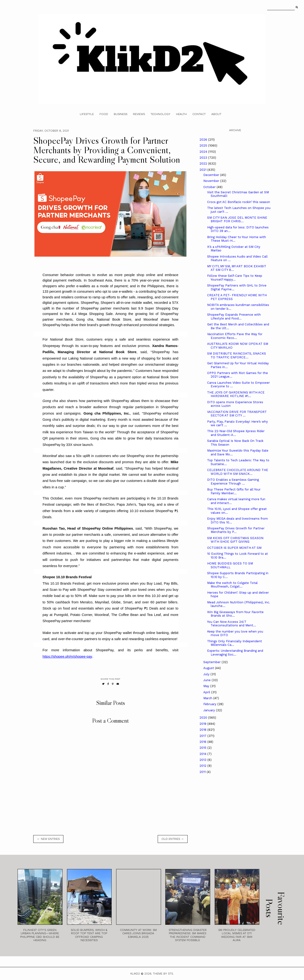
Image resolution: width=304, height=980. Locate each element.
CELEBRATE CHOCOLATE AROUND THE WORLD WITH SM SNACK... (238, 472)
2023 (204, 158)
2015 (203, 748)
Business (121, 114)
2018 (203, 730)
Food (104, 114)
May (207, 686)
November (212, 181)
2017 (203, 736)
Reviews (139, 114)
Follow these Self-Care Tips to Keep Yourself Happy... (235, 278)
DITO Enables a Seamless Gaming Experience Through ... (233, 482)
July (207, 674)
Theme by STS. (163, 974)
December (212, 175)
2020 (204, 718)
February (210, 704)
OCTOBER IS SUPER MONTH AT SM (234, 548)
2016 (203, 742)
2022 (204, 164)
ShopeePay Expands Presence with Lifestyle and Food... (234, 317)
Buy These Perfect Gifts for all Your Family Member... (234, 491)
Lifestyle (87, 114)
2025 (204, 146)
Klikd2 (135, 974)
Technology (160, 114)
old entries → (173, 839)
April (207, 692)
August (209, 668)
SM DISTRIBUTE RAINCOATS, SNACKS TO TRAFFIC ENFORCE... (237, 355)
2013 (203, 760)
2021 (203, 170)
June (207, 680)
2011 (203, 772)
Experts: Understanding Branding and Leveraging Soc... (235, 653)
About (216, 114)
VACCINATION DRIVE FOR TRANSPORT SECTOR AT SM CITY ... (237, 414)
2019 (203, 724)
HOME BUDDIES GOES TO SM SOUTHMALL (230, 565)
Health (181, 114)
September (212, 662)
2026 (204, 140)
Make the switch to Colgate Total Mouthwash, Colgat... (232, 585)
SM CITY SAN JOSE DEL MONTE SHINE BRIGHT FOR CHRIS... (237, 220)
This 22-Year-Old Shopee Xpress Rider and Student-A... (236, 433)
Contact (199, 114)
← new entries (48, 839)
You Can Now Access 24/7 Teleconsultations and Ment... (232, 624)
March (208, 698)
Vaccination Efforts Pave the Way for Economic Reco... (235, 336)
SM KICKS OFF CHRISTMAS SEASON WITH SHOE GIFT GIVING (235, 540)
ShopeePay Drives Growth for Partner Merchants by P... (236, 530)
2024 (204, 152)
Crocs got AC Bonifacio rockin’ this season (239, 202)
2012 (203, 766)
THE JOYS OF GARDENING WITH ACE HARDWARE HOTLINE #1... (236, 394)
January (210, 710)
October (210, 187)
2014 (203, 754)
